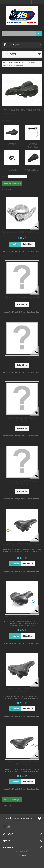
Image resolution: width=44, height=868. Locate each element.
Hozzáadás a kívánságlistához (14, 251)
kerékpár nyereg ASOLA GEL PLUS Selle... (22, 357)
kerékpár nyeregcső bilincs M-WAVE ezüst (22, 232)
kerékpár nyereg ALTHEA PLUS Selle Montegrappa (22, 419)
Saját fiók (7, 841)
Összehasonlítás (33, 251)
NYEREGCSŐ (12, 170)
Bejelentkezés (37, 2)
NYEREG (12, 144)
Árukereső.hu (22, 855)
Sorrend (5, 176)
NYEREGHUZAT (33, 170)
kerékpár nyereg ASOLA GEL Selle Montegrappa (22, 482)
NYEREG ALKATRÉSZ (33, 145)
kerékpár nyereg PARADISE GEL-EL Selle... (22, 297)
